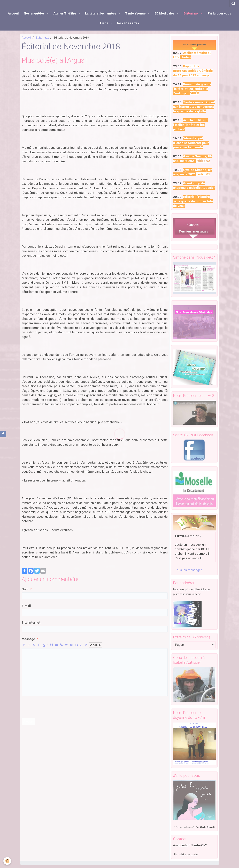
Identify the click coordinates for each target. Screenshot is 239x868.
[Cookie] (7, 861)
